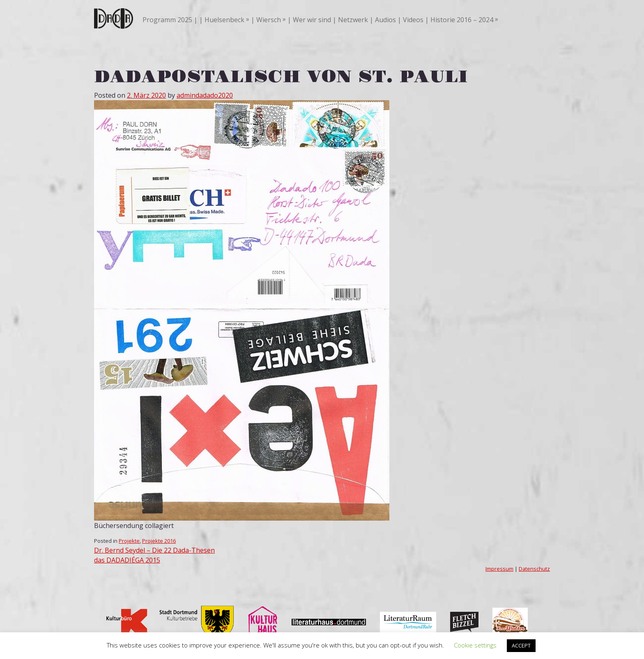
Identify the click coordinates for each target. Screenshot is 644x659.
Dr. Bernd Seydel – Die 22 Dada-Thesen (154, 550)
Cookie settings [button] (475, 645)
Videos (413, 20)
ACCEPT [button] (521, 645)
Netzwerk (353, 20)
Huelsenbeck (224, 20)
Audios (385, 20)
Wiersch (269, 20)
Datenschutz (534, 569)
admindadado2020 (205, 95)
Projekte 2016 (159, 541)
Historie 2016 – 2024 (462, 20)
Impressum (499, 569)
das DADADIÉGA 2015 (127, 560)
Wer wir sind (312, 20)
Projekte (129, 541)
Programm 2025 (167, 20)
